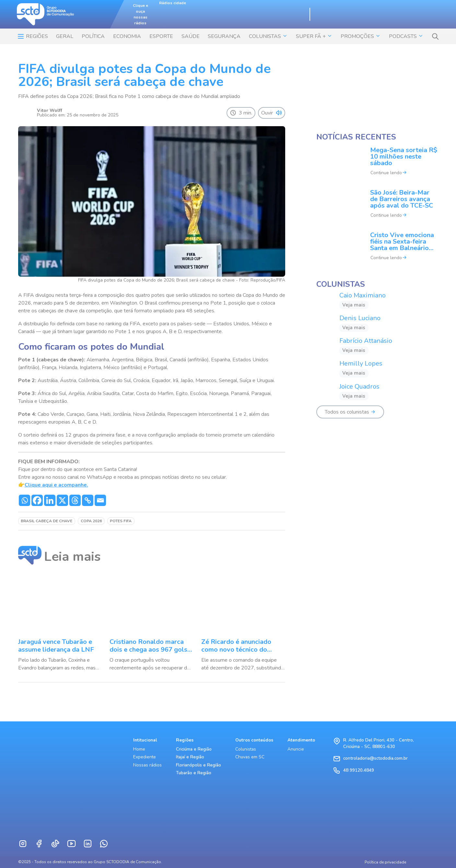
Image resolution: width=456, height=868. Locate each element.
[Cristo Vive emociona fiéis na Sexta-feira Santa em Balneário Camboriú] (377, 251)
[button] (435, 36)
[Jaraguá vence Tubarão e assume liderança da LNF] (60, 623)
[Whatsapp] (24, 500)
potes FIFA (121, 521)
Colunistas (246, 749)
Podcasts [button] (406, 36)
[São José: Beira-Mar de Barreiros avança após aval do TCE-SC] (377, 208)
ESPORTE (161, 36)
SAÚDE (191, 36)
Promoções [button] (361, 36)
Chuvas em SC (250, 757)
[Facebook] (37, 500)
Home (139, 749)
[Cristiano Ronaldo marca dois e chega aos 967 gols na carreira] (152, 623)
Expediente (145, 757)
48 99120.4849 (359, 770)
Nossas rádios (147, 765)
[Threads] (75, 500)
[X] (62, 500)
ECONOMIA (127, 36)
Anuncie (296, 749)
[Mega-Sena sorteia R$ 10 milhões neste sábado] (377, 166)
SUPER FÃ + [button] (314, 36)
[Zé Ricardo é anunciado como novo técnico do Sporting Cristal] (243, 623)
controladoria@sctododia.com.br (375, 758)
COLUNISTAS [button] (268, 36)
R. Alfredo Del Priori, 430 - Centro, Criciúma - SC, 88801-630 (379, 743)
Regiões (32, 36)
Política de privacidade (385, 862)
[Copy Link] (88, 500)
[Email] (100, 500)
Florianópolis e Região (199, 765)
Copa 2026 (91, 521)
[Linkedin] (50, 500)
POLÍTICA (93, 36)
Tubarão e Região (194, 773)
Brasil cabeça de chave (47, 521)
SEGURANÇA (224, 36)
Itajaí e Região (190, 757)
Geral (65, 36)
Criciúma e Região (194, 749)
